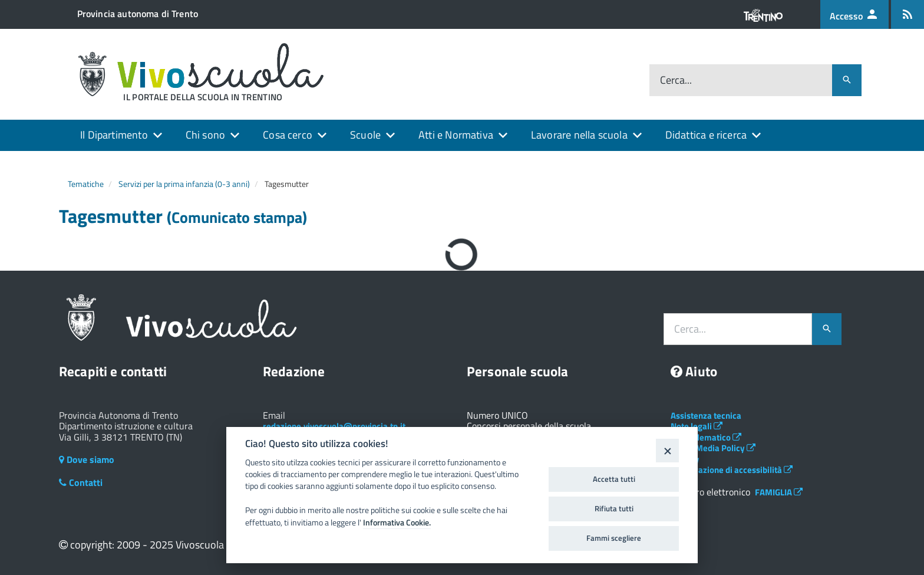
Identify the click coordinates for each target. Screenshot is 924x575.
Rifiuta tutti (614, 508)
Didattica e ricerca (706, 135)
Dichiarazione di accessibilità (732, 470)
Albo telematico (706, 437)
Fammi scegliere (614, 538)
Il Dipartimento (114, 135)
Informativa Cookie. (397, 523)
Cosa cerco (288, 135)
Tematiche (86, 184)
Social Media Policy (713, 448)
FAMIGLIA (779, 492)
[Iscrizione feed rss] (907, 14)
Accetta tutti (614, 479)
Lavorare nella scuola (579, 135)
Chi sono (205, 135)
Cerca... (676, 80)
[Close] (667, 450)
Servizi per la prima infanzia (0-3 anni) (184, 184)
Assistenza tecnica (706, 415)
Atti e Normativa (456, 135)
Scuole (365, 135)
